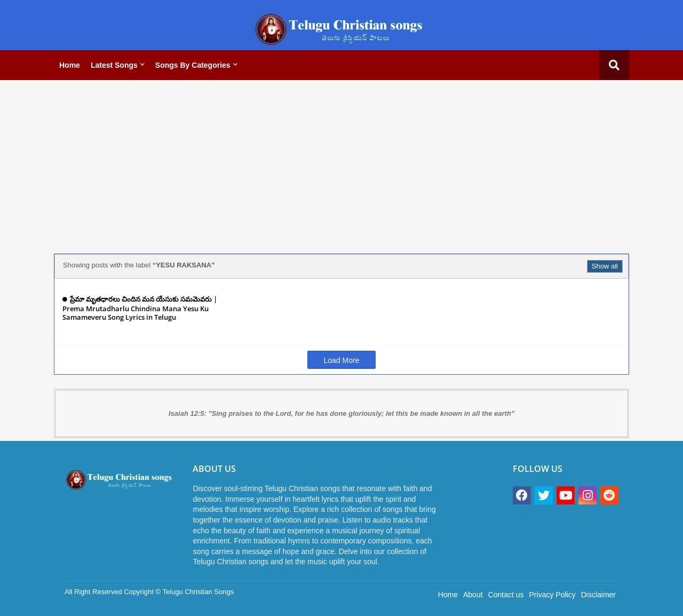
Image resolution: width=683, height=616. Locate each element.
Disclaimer (598, 595)
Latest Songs (114, 65)
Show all (605, 266)
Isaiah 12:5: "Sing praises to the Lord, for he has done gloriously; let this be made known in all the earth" (341, 413)
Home (70, 65)
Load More (342, 360)
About (473, 595)
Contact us (506, 595)
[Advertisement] (341, 163)
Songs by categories (193, 65)
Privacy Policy (553, 595)
